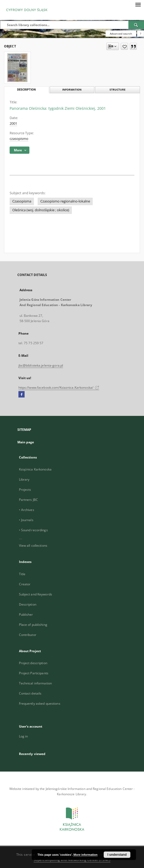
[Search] (136, 25)
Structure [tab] (118, 90)
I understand (117, 855)
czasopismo (19, 139)
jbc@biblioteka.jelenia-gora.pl (41, 365)
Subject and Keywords (36, 594)
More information (85, 855)
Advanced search (121, 34)
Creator (25, 584)
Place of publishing (33, 625)
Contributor (28, 635)
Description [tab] (26, 90)
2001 (13, 123)
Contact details (30, 693)
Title (22, 574)
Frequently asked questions (40, 703)
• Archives (27, 510)
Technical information (36, 683)
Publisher (26, 615)
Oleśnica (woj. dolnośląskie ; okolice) (41, 210)
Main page (26, 442)
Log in (24, 736)
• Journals (26, 520)
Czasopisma (22, 201)
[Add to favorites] (124, 46)
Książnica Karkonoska (35, 469)
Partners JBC (28, 500)
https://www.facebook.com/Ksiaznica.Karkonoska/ (59, 388)
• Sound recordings (33, 530)
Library (24, 479)
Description (28, 604)
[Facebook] (22, 395)
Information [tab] (72, 90)
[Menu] (138, 4)
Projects (25, 490)
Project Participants (34, 673)
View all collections (33, 545)
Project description (33, 663)
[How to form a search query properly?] (141, 34)
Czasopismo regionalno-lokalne (65, 201)
